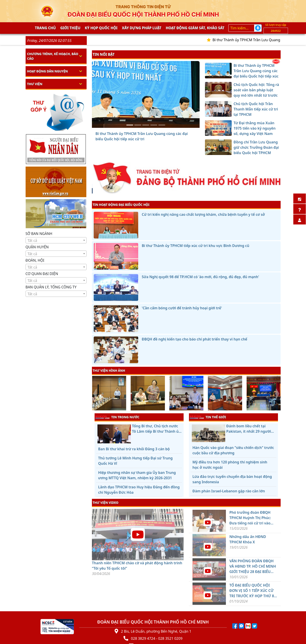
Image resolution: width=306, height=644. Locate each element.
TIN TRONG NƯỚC (117, 417)
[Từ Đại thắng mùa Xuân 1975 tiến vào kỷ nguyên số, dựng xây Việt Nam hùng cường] (154, 125)
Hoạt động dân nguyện (48, 71)
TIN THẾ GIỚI (208, 417)
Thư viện (35, 84)
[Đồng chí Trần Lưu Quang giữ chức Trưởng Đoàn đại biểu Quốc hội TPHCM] (162, 125)
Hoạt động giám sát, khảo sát (195, 28)
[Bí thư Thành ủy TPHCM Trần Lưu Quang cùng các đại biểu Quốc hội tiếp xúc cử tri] (130, 125)
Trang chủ (45, 28)
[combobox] (56, 240)
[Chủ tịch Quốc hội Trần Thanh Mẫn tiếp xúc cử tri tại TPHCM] (146, 125)
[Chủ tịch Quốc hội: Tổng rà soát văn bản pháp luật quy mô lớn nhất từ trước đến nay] (138, 125)
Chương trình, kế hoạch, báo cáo (53, 56)
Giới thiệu (70, 28)
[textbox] (56, 240)
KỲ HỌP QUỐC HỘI (101, 28)
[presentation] (95, 394)
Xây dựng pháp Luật (142, 28)
